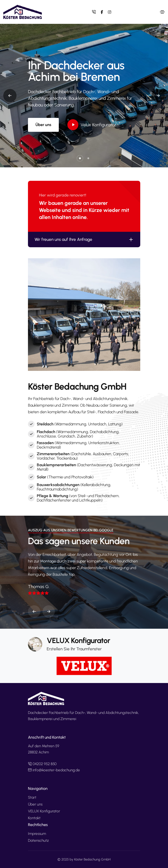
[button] (80, 158)
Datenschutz (38, 840)
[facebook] (102, 12)
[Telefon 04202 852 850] (95, 12)
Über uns (43, 125)
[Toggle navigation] (162, 12)
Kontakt (34, 818)
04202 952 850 (42, 764)
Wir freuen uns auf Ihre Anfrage (84, 240)
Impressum (37, 834)
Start (32, 797)
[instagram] (109, 12)
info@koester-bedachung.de (54, 770)
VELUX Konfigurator (44, 811)
